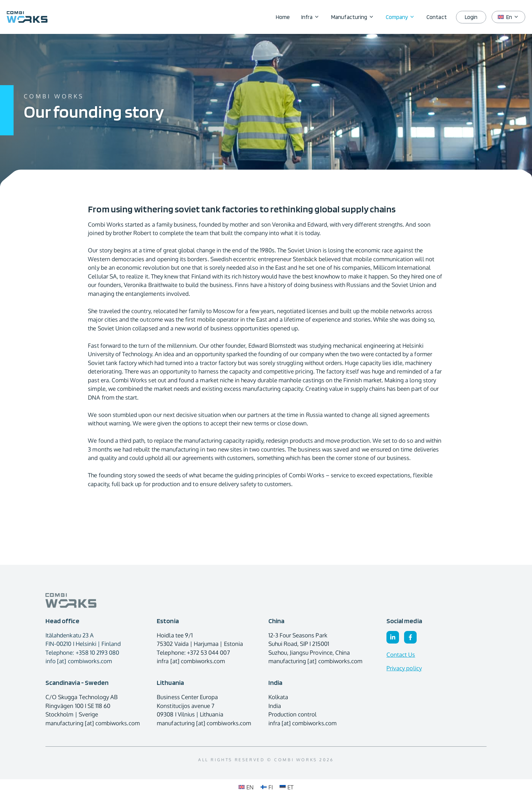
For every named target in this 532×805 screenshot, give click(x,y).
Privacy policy (404, 668)
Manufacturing (356, 17)
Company (403, 17)
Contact (436, 17)
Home (283, 17)
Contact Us (401, 655)
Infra (313, 17)
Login (471, 17)
